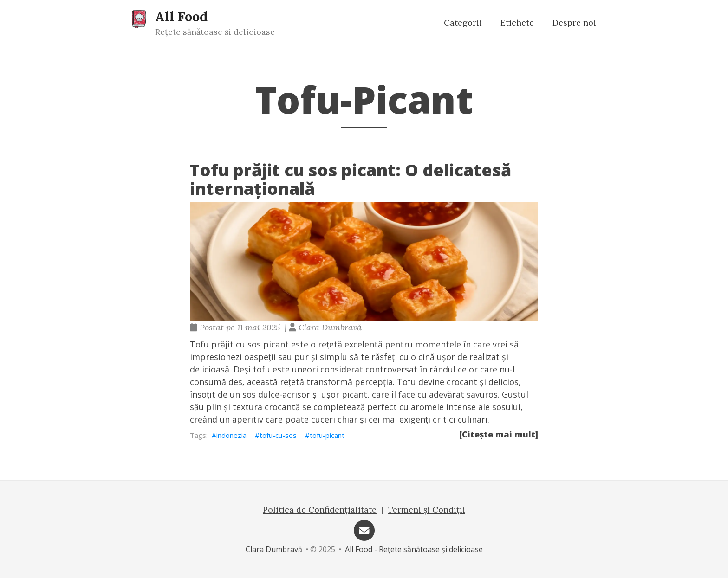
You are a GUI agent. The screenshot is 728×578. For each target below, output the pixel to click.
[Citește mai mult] (499, 434)
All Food (181, 16)
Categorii (463, 22)
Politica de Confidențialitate (320, 510)
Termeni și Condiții (426, 510)
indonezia (231, 435)
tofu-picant (327, 435)
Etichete (517, 22)
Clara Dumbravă (274, 549)
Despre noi (574, 22)
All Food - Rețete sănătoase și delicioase (414, 549)
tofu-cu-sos (278, 435)
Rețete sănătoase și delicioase (215, 32)
